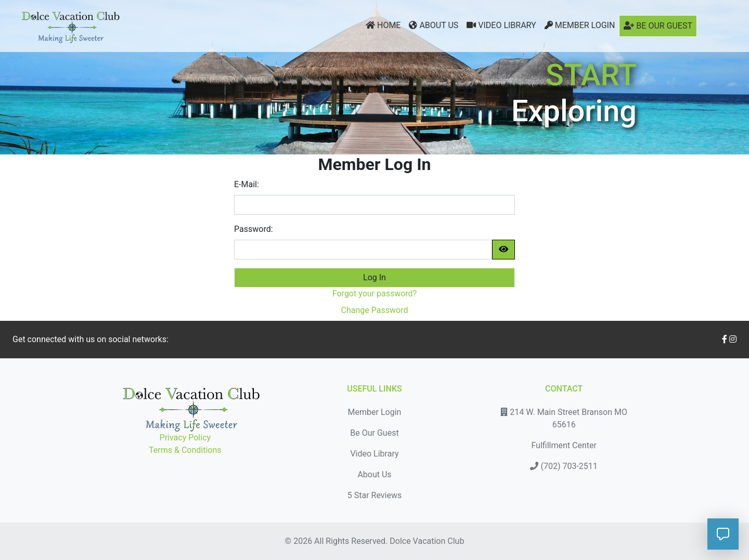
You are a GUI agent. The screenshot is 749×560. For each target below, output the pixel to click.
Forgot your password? (374, 294)
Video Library (501, 25)
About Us (434, 25)
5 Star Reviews (374, 495)
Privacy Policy (185, 438)
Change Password (375, 310)
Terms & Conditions (185, 450)
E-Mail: (247, 184)
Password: (254, 229)
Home (383, 25)
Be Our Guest (658, 26)
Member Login (580, 25)
